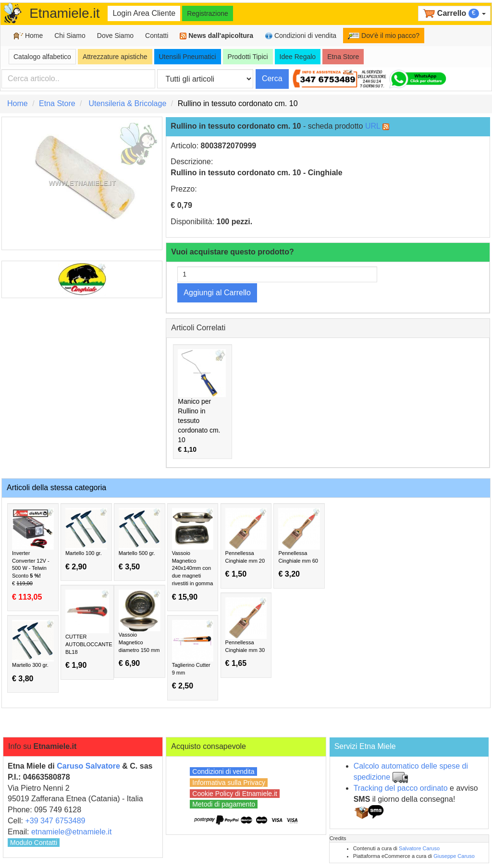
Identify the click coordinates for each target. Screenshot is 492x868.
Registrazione (208, 13)
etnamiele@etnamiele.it (71, 832)
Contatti (157, 36)
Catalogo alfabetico (42, 57)
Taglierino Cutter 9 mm (193, 655)
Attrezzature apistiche (115, 57)
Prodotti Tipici (248, 57)
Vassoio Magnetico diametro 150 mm (140, 629)
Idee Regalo (298, 57)
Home (28, 36)
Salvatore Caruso (419, 848)
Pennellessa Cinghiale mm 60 (299, 543)
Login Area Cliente (144, 13)
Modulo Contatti (34, 843)
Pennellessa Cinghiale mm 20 (246, 543)
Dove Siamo (115, 36)
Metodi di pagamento (224, 804)
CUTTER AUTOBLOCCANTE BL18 (89, 630)
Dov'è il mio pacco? (384, 36)
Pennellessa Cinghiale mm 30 (246, 633)
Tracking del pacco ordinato (401, 788)
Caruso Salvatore (88, 766)
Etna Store (343, 57)
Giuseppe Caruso (454, 856)
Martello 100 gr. (86, 539)
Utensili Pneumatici (188, 57)
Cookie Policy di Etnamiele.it (235, 794)
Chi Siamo (70, 36)
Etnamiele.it (64, 13)
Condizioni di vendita (301, 36)
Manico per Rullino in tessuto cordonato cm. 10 (202, 401)
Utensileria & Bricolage (127, 103)
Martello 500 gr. (140, 539)
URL (373, 126)
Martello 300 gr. (33, 651)
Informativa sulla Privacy (229, 783)
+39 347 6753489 (55, 821)
